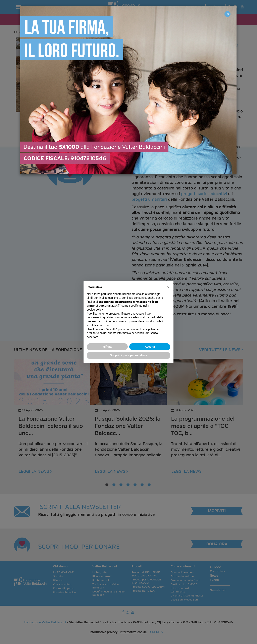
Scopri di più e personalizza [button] (128, 355)
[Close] (227, 14)
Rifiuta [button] (107, 347)
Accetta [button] (150, 347)
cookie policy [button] (95, 310)
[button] (168, 287)
